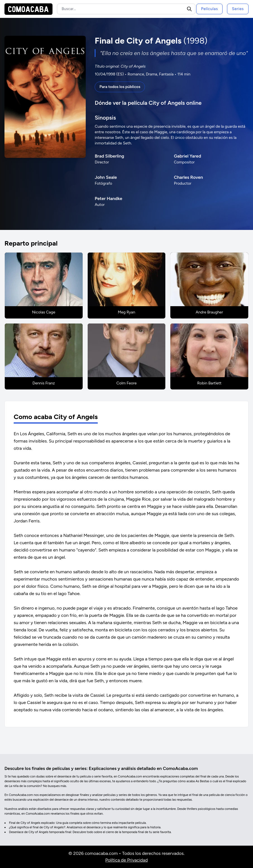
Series (238, 9)
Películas (209, 9)
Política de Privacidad (126, 860)
